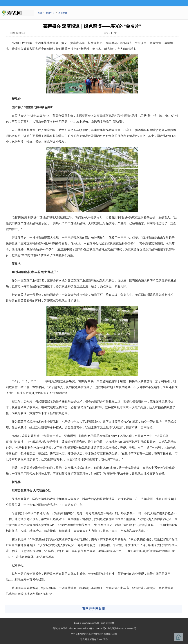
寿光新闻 (63, 13)
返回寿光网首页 (94, 609)
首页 (40, 13)
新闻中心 (50, 13)
